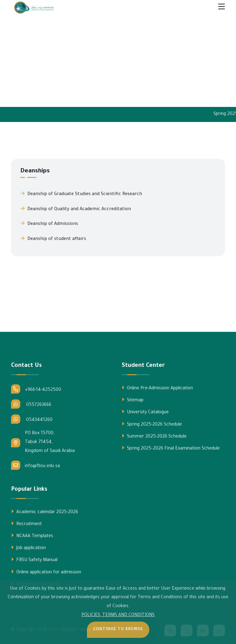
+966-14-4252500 (36, 389)
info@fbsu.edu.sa (35, 465)
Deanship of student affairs (53, 239)
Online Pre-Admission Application (157, 388)
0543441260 (32, 419)
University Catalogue (145, 412)
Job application (28, 548)
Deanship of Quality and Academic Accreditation (76, 209)
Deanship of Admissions (49, 224)
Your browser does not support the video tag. (118, 59)
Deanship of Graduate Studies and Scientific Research (81, 194)
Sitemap (133, 400)
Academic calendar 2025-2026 (45, 512)
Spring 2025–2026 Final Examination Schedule (171, 448)
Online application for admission (46, 572)
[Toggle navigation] (222, 8)
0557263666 (31, 404)
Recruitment (26, 524)
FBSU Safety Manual (34, 560)
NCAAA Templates (32, 536)
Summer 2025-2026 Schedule (154, 436)
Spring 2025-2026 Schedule (152, 424)
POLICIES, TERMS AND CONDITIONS (118, 615)
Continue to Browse (118, 630)
